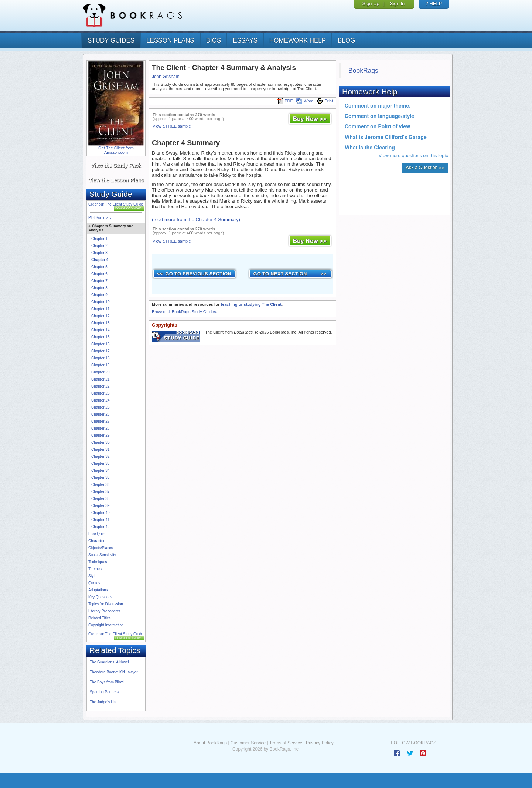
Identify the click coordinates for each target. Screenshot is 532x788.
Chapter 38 (100, 499)
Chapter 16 (100, 344)
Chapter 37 (100, 492)
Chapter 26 (100, 414)
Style (92, 576)
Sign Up (371, 4)
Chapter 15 (100, 337)
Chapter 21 (100, 379)
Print (325, 101)
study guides (111, 40)
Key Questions (100, 597)
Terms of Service (286, 743)
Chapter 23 (100, 393)
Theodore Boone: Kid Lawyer (114, 672)
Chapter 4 (100, 260)
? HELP (434, 4)
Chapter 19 (100, 365)
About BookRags (210, 743)
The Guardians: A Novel (109, 662)
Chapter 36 (100, 485)
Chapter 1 (99, 239)
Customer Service (248, 743)
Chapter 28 (100, 428)
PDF (285, 101)
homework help (298, 40)
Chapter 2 (99, 246)
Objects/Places (101, 548)
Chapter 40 (100, 513)
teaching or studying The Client (251, 304)
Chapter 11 (100, 309)
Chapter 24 (100, 400)
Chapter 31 (100, 449)
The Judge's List (103, 702)
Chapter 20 (100, 372)
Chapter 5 (99, 267)
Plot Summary (100, 218)
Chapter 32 (100, 456)
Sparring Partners (104, 692)
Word (305, 101)
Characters (97, 541)
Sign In (397, 4)
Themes (95, 569)
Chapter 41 (100, 520)
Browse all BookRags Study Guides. (185, 312)
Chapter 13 (100, 323)
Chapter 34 (100, 471)
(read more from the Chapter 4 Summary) (196, 219)
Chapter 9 (99, 295)
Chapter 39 (100, 506)
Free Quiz (96, 534)
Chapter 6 (99, 274)
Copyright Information (106, 625)
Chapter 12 (100, 316)
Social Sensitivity (102, 555)
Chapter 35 (100, 478)
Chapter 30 (100, 442)
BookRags (363, 71)
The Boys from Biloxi (107, 682)
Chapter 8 (99, 288)
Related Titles (100, 618)
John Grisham (166, 77)
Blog (346, 40)
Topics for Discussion (106, 604)
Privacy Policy (320, 743)
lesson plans (170, 40)
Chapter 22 (100, 386)
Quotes (94, 583)
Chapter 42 (100, 527)
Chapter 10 (100, 302)
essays (245, 40)
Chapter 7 (99, 281)
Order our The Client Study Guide (116, 204)
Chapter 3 (99, 253)
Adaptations (98, 590)
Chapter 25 (100, 407)
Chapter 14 (100, 330)
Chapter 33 (100, 464)
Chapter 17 (100, 351)
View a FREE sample (172, 126)
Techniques (98, 562)
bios (214, 40)
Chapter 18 (100, 358)
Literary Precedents (104, 611)
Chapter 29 (100, 435)
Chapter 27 (100, 421)
